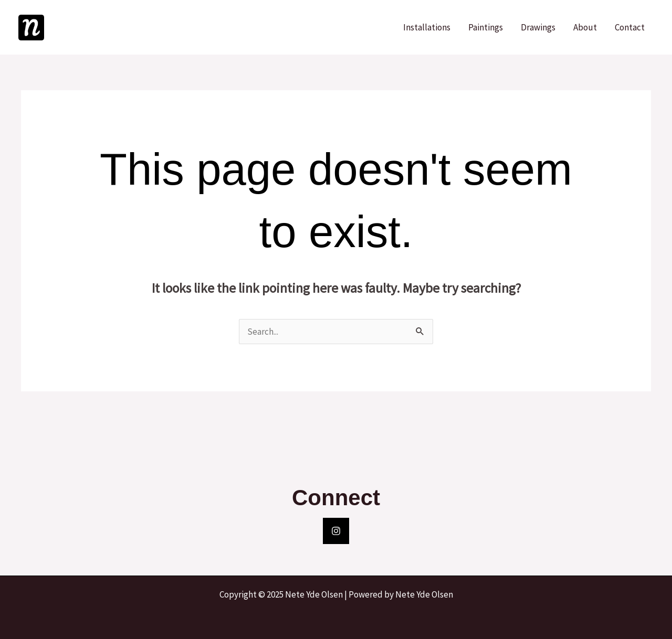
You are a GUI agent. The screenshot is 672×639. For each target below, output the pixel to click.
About (585, 27)
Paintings (486, 27)
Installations (427, 27)
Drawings (538, 27)
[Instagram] (336, 531)
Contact (630, 27)
